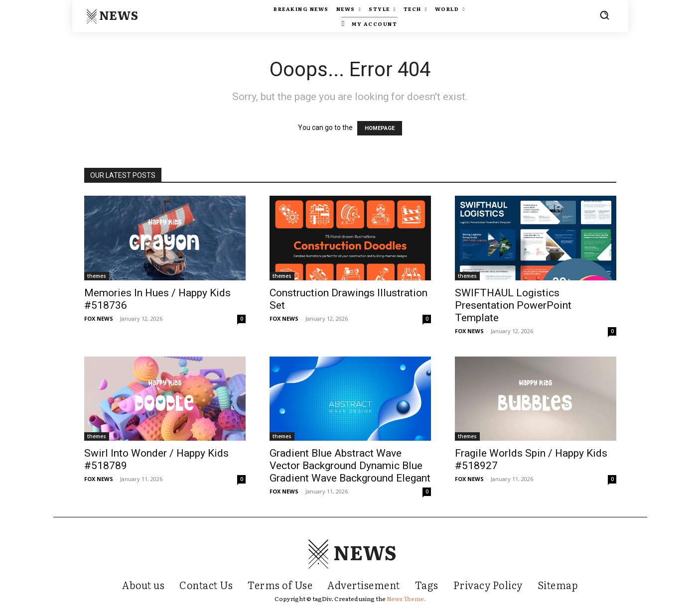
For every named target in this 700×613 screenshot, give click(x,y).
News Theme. (406, 599)
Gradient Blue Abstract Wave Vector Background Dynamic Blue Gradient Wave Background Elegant (350, 466)
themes (97, 276)
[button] (604, 15)
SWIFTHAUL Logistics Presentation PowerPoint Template (513, 305)
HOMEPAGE (380, 128)
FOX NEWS (99, 318)
